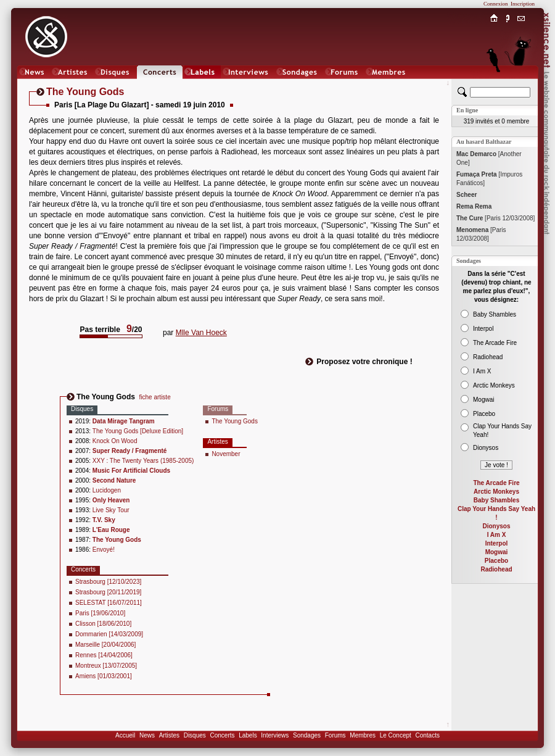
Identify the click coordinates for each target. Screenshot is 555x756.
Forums (335, 735)
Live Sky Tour (111, 510)
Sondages (307, 735)
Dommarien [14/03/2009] (109, 634)
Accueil (125, 735)
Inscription (523, 4)
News (147, 735)
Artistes (169, 735)
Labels (248, 735)
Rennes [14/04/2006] (104, 655)
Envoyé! (104, 550)
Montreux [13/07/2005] (106, 666)
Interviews (275, 735)
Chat (521, 84)
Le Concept (396, 735)
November (226, 454)
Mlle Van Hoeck (201, 333)
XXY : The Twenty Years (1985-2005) (143, 461)
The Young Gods (235, 421)
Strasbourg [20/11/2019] (108, 592)
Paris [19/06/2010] (100, 613)
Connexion (496, 4)
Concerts (222, 735)
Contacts (427, 735)
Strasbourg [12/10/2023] (108, 582)
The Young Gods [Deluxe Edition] (138, 431)
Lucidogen (107, 490)
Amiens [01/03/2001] (104, 676)
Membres (363, 735)
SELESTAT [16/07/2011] (109, 603)
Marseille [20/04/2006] (105, 645)
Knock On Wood (115, 441)
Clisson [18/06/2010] (103, 624)
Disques (195, 735)
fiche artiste (155, 397)
